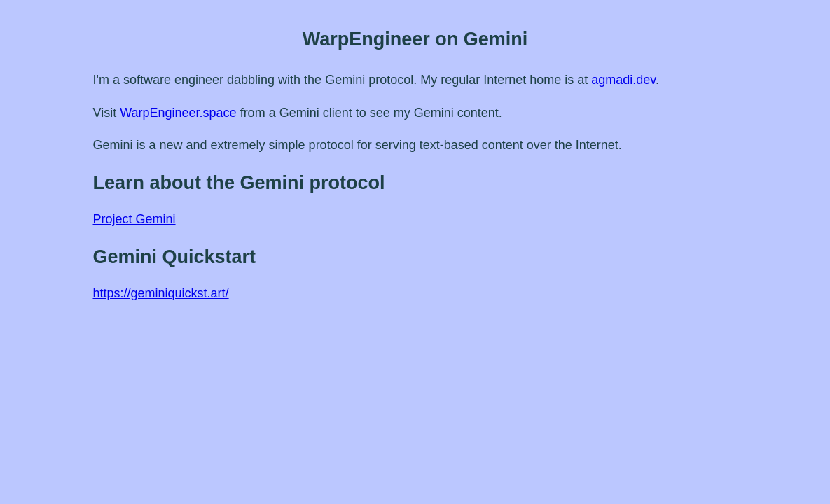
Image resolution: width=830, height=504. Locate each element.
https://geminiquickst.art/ (161, 293)
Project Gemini (134, 219)
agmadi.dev (623, 80)
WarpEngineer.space (178, 113)
